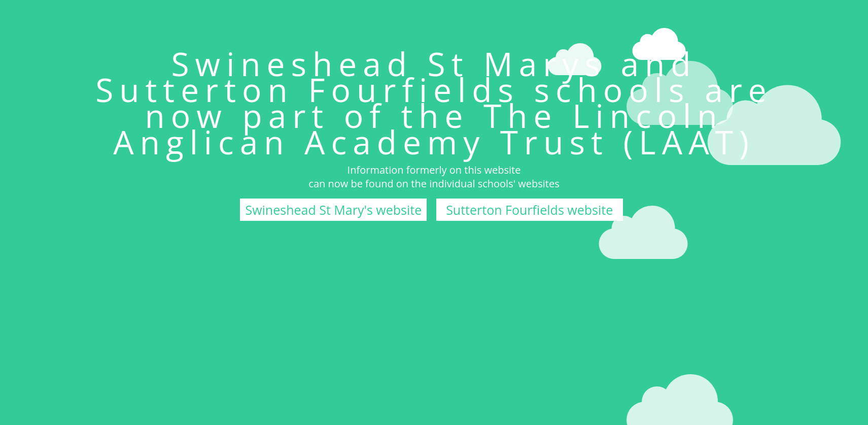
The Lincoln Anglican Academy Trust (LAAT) (434, 128)
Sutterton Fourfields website (529, 210)
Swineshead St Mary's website (333, 210)
